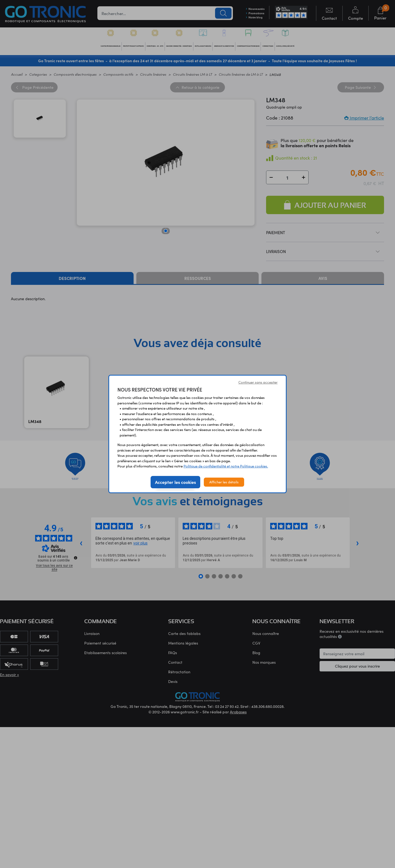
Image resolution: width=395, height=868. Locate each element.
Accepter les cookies (175, 482)
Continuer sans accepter (258, 382)
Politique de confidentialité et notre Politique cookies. (226, 466)
